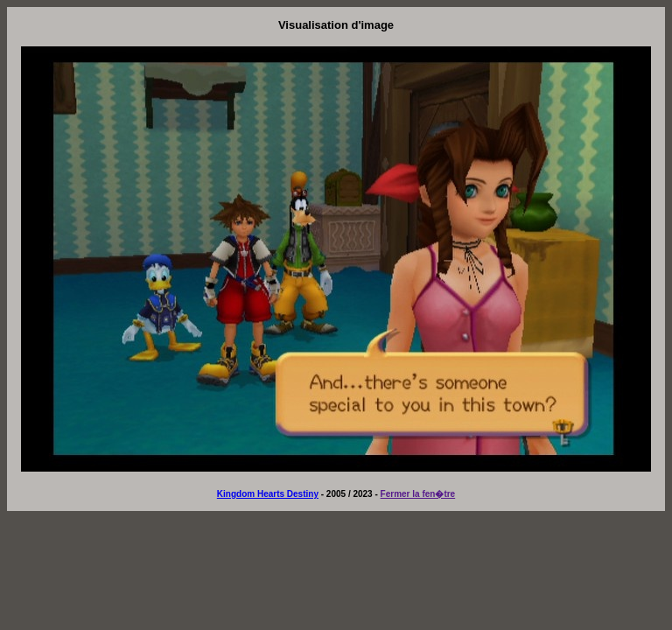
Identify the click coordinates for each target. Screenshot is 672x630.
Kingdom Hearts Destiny (268, 494)
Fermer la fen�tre (418, 494)
